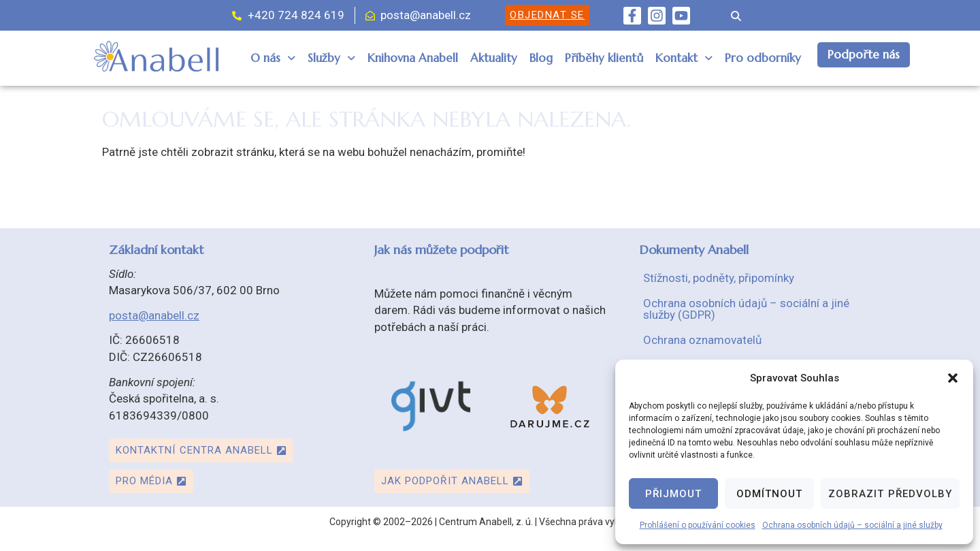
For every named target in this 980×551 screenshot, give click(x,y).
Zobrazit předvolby (890, 494)
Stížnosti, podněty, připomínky (719, 278)
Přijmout (673, 494)
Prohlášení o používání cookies (698, 525)
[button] (953, 378)
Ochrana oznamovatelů (702, 340)
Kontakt (684, 58)
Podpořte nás (864, 54)
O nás (273, 58)
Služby (331, 58)
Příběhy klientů (604, 58)
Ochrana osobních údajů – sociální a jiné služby (852, 525)
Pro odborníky (763, 58)
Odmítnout (769, 494)
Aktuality (494, 58)
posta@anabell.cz (154, 315)
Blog (541, 58)
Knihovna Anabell (413, 58)
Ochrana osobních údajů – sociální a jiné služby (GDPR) (746, 309)
